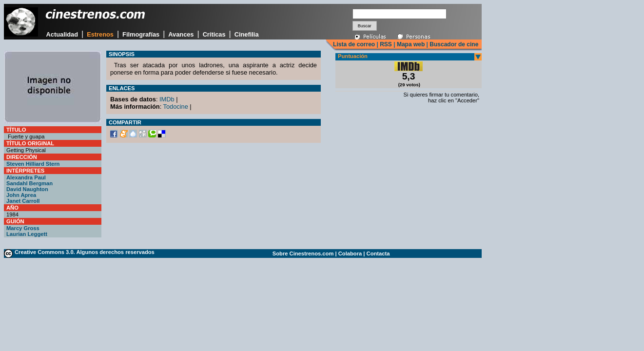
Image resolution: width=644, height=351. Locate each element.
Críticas (214, 34)
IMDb (167, 99)
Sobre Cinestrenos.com (303, 253)
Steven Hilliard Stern (33, 164)
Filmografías (141, 34)
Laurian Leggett (27, 234)
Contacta (378, 253)
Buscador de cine (453, 44)
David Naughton (27, 189)
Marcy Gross (23, 228)
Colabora (350, 253)
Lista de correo (354, 44)
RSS (386, 44)
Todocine (176, 107)
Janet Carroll (23, 201)
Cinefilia (247, 34)
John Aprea (21, 195)
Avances (181, 34)
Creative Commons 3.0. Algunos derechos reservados (85, 252)
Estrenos (100, 34)
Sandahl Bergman (29, 183)
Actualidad (62, 34)
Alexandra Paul (26, 177)
